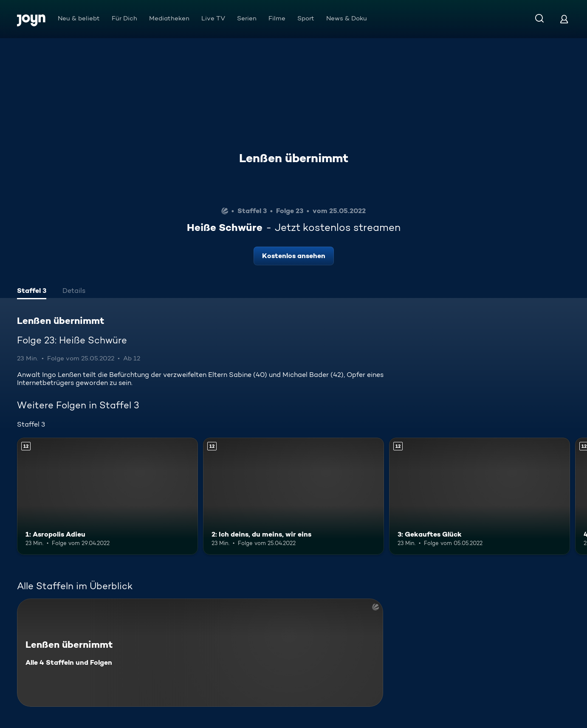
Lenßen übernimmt (294, 158)
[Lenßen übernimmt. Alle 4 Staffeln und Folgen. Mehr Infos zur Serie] (200, 653)
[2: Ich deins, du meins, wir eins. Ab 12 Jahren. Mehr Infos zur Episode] (293, 496)
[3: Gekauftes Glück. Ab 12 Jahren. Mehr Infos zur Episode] (480, 496)
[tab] (32, 292)
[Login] (564, 19)
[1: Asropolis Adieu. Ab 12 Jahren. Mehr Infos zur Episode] (107, 496)
